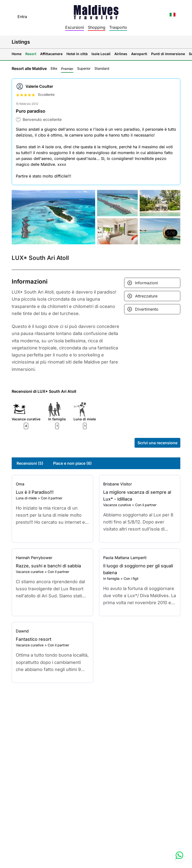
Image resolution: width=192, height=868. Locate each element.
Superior (84, 68)
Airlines (121, 54)
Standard (102, 68)
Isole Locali (101, 54)
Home (17, 54)
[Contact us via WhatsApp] (179, 855)
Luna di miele (26, 498)
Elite (54, 68)
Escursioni (75, 27)
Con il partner (52, 498)
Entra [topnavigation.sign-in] (22, 17)
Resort (31, 54)
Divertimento (147, 309)
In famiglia (111, 578)
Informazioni (146, 283)
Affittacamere (51, 54)
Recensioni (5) (30, 463)
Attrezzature (146, 296)
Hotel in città (77, 54)
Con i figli (131, 578)
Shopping (97, 27)
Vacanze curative (117, 505)
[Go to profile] (52, 484)
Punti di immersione (168, 54)
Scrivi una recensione (157, 443)
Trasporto (118, 27)
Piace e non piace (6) (72, 463)
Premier (67, 69)
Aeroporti (139, 54)
